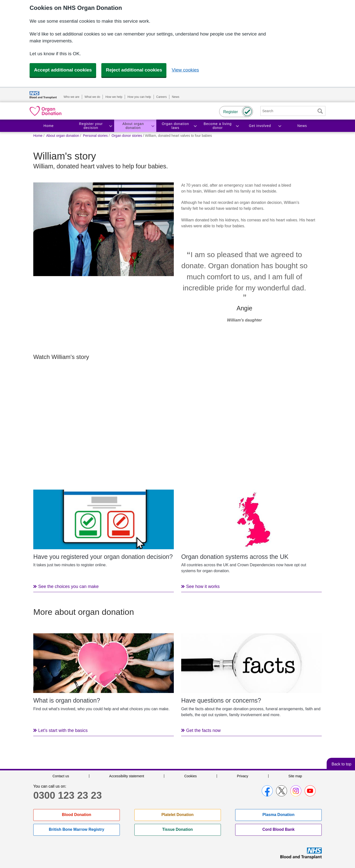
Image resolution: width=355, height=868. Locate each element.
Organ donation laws (175, 126)
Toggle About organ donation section (153, 126)
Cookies (190, 776)
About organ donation (133, 126)
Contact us (61, 776)
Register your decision (91, 126)
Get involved (260, 126)
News (176, 97)
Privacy (243, 776)
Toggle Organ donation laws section (195, 126)
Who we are (71, 97)
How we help (114, 97)
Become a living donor (218, 126)
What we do (92, 97)
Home (49, 126)
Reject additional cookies (134, 70)
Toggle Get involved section (280, 126)
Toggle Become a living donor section (237, 126)
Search (320, 111)
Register (231, 112)
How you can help (139, 97)
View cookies (185, 70)
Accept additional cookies (63, 70)
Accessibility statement (127, 776)
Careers (162, 97)
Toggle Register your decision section (110, 126)
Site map (295, 776)
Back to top (341, 764)
